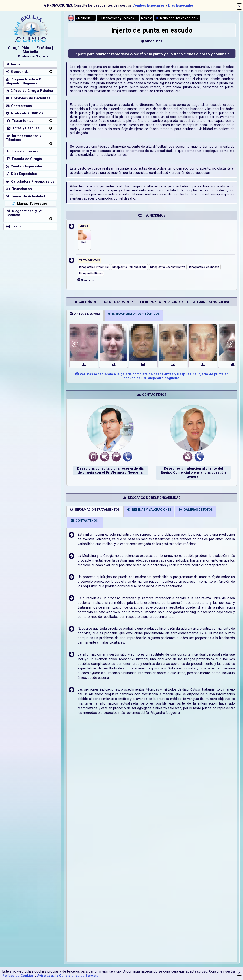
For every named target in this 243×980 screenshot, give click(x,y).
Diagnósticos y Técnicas (116, 18)
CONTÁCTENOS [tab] (84, 520)
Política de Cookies (18, 976)
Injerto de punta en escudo (176, 18)
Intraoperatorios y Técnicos (24, 138)
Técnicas (147, 18)
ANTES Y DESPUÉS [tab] (85, 314)
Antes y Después (23, 128)
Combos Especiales (149, 5)
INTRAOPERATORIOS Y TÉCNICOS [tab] (134, 314)
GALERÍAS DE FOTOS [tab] (196, 510)
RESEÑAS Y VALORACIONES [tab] (149, 510)
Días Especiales (181, 5)
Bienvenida (17, 72)
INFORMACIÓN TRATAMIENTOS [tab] (95, 510)
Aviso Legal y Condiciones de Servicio (68, 976)
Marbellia (83, 18)
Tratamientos (20, 121)
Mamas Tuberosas (29, 204)
